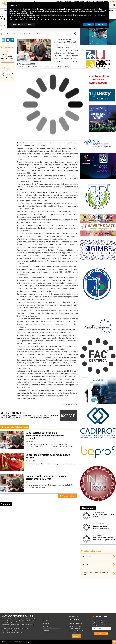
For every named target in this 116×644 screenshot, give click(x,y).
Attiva (76, 636)
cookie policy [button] (28, 13)
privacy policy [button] (70, 9)
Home (2, 15)
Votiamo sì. (85, 564)
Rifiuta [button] (88, 24)
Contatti (45, 620)
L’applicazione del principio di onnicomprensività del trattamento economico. (45, 436)
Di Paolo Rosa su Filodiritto (34, 34)
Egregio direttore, (87, 556)
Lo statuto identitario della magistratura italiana (48, 456)
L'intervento (19, 34)
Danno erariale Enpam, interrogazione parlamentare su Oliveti (47, 477)
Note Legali (46, 630)
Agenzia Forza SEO (32, 642)
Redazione (46, 617)
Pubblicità (46, 624)
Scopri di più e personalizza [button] (22, 24)
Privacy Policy (47, 627)
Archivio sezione (67, 496)
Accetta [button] (101, 24)
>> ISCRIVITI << (101, 634)
